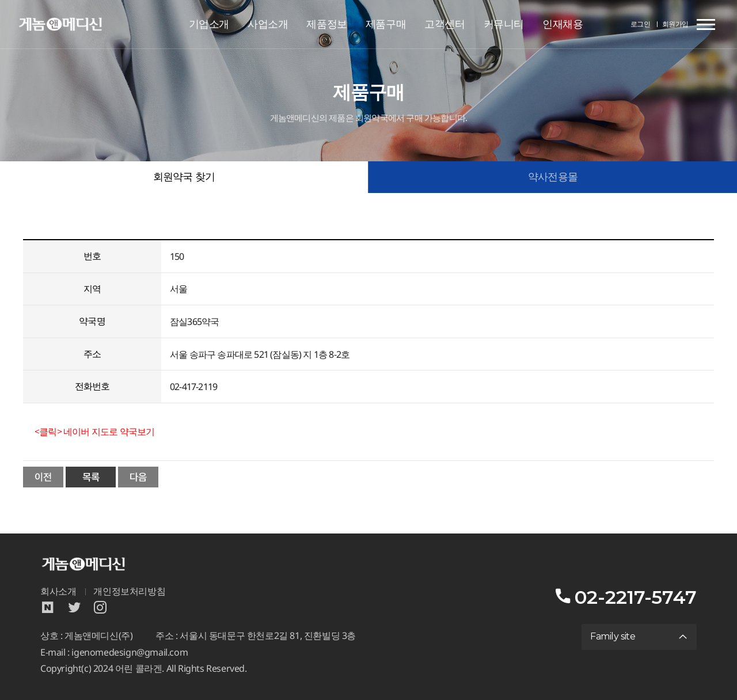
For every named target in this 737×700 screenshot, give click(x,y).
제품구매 (386, 24)
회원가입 (675, 24)
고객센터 (445, 24)
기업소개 (209, 24)
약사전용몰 (553, 177)
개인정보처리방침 (129, 591)
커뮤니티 (504, 24)
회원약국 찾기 (184, 177)
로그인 (641, 24)
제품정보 (326, 24)
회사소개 (58, 591)
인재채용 (563, 24)
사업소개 (268, 24)
